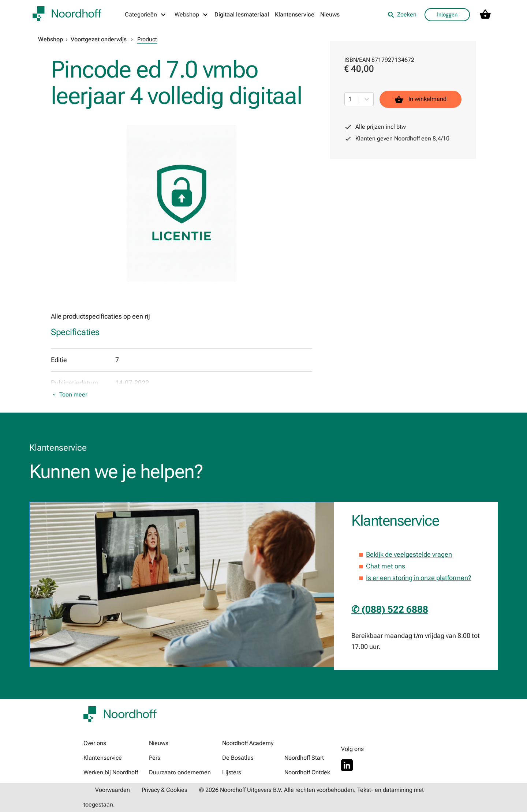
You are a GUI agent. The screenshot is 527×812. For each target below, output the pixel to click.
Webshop (51, 39)
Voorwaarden (113, 790)
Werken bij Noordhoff (111, 772)
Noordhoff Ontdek (307, 772)
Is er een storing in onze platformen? (419, 578)
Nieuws (330, 14)
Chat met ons (386, 566)
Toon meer (73, 394)
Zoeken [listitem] (402, 14)
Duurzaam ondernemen (180, 772)
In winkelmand (421, 99)
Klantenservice (295, 14)
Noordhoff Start (304, 758)
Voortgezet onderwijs (99, 39)
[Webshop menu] (192, 15)
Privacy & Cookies (165, 790)
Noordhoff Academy (248, 743)
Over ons (95, 743)
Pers (155, 758)
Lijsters (232, 772)
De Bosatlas (238, 758)
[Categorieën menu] (146, 15)
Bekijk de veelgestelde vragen (409, 554)
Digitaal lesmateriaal (242, 14)
